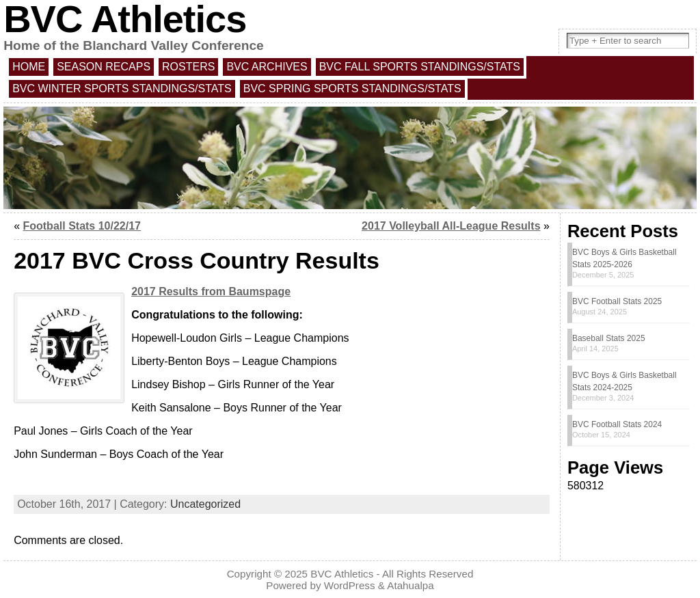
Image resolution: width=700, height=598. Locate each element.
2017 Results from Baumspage (211, 291)
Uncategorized (205, 504)
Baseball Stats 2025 (609, 338)
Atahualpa (410, 585)
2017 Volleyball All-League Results (451, 226)
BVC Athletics (342, 574)
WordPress (350, 585)
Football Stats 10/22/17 (82, 226)
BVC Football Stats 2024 (617, 424)
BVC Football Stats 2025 (617, 301)
